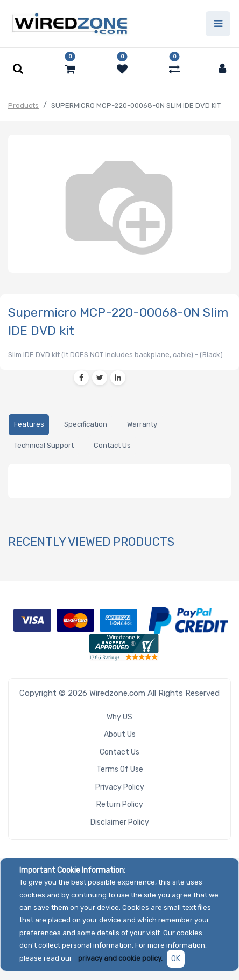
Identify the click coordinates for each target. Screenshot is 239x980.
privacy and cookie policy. (120, 958)
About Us (120, 734)
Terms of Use (120, 769)
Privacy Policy (120, 787)
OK (176, 959)
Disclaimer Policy (120, 822)
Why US (120, 717)
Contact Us (120, 752)
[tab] (29, 425)
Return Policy (120, 804)
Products (23, 105)
